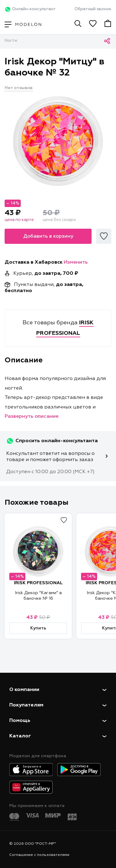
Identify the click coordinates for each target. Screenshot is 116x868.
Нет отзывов (19, 88)
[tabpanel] (58, 141)
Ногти (11, 41)
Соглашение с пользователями (39, 855)
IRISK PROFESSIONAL (38, 583)
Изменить (76, 262)
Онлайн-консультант (30, 9)
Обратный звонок (93, 9)
